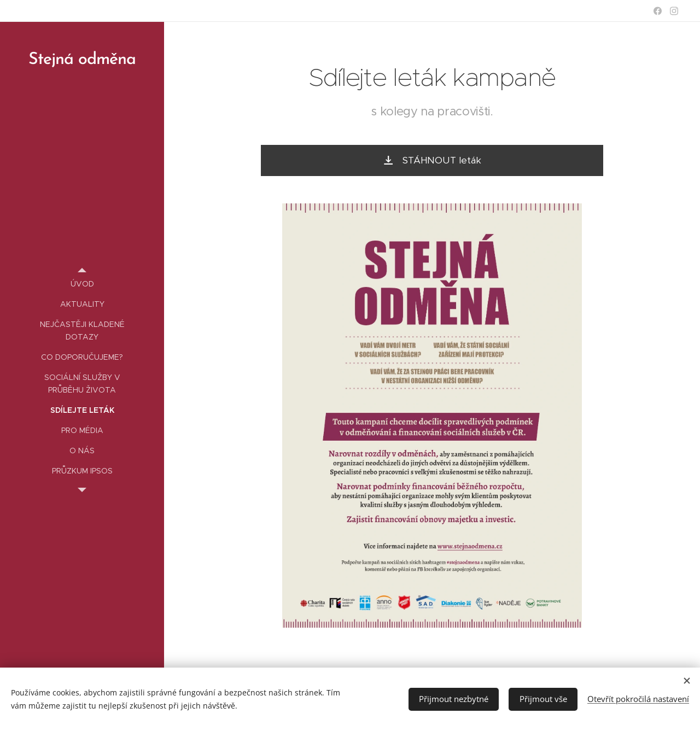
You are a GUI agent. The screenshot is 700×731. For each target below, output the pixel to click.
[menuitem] (82, 284)
